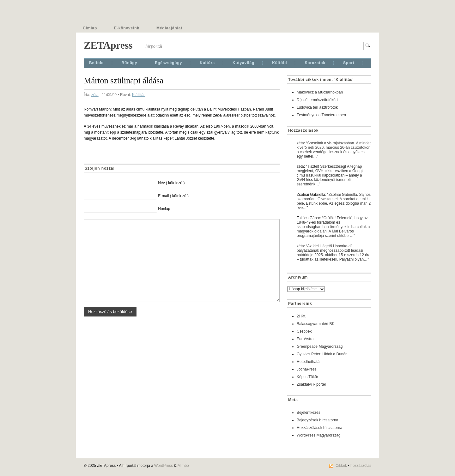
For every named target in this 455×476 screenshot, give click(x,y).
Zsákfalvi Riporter (311, 384)
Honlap (164, 209)
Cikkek (341, 466)
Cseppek (304, 331)
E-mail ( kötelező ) (173, 196)
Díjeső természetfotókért (317, 100)
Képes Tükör (307, 377)
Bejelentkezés (309, 413)
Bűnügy (130, 63)
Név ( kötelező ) (171, 183)
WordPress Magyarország (319, 435)
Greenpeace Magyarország (320, 346)
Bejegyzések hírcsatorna (317, 420)
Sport (349, 63)
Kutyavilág (243, 63)
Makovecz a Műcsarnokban (320, 92)
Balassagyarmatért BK (315, 324)
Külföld (279, 63)
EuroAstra (305, 339)
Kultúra (207, 63)
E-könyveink (127, 28)
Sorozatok (315, 63)
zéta (95, 95)
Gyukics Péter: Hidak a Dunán (322, 354)
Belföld (97, 63)
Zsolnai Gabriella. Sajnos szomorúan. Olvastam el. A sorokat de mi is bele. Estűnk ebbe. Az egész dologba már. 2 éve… (334, 201)
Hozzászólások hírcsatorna (319, 428)
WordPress (164, 466)
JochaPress (307, 369)
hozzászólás (361, 466)
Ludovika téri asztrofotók (317, 107)
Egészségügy (168, 63)
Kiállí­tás (139, 95)
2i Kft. (302, 316)
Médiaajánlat (169, 28)
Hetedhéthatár (309, 362)
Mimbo (183, 466)
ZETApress (108, 45)
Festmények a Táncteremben (321, 115)
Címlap (90, 28)
